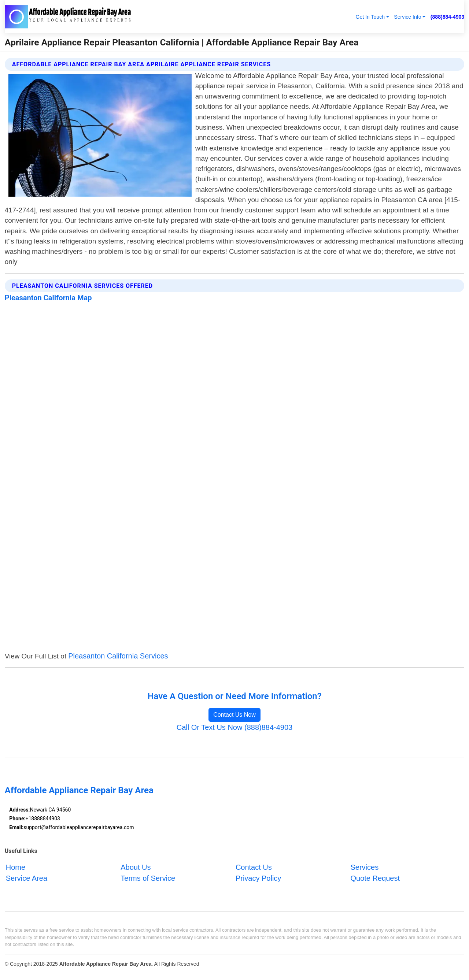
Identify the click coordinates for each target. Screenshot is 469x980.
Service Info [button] (407, 17)
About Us (136, 867)
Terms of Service (148, 878)
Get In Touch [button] (370, 17)
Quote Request (375, 878)
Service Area (27, 878)
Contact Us (254, 867)
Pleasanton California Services (118, 656)
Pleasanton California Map (48, 298)
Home (16, 867)
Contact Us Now (234, 715)
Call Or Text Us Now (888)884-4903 (234, 727)
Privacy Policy (258, 878)
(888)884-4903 (447, 17)
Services (364, 867)
